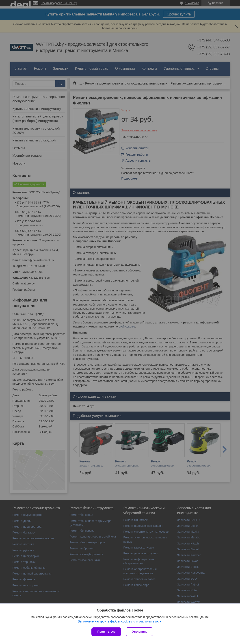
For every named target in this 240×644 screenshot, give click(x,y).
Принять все (106, 632)
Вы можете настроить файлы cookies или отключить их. (118, 621)
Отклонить (139, 632)
